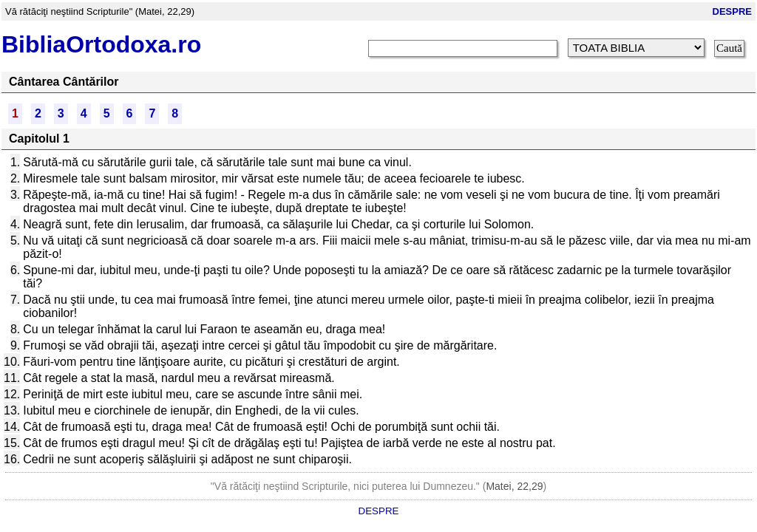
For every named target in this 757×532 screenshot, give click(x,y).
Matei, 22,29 (514, 486)
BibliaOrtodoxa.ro (101, 44)
